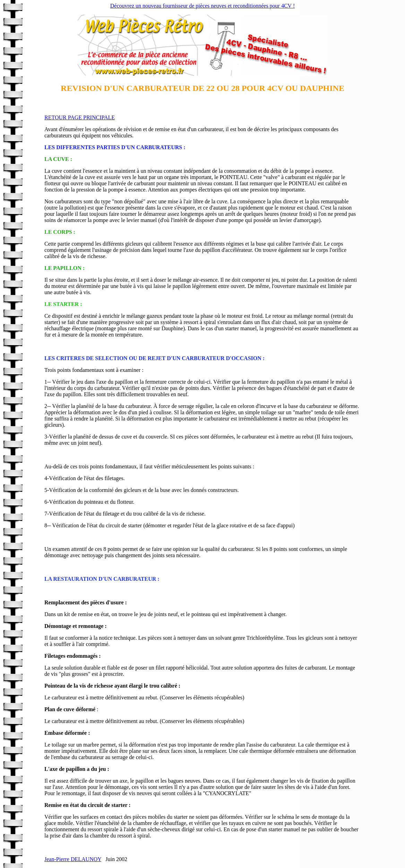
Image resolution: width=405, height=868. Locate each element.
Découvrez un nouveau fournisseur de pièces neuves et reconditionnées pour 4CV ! (203, 6)
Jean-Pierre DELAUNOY (73, 859)
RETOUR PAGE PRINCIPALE (80, 117)
